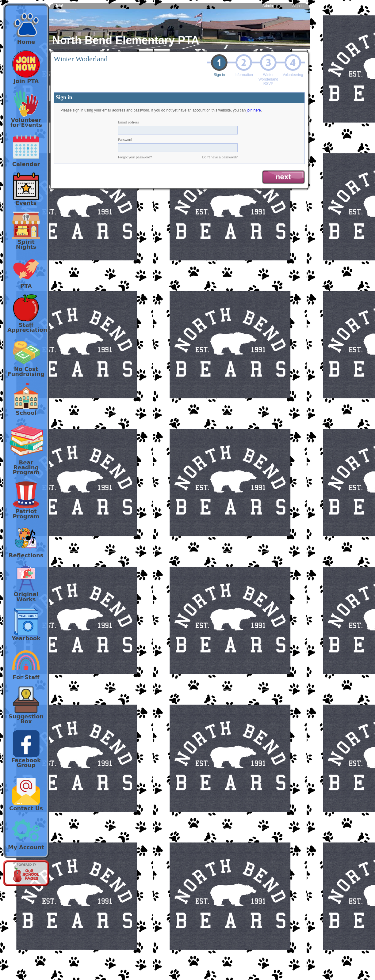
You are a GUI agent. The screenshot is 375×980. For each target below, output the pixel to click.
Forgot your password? (135, 157)
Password (125, 140)
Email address (128, 122)
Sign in (298, 6)
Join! (59, 6)
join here (254, 110)
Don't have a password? (220, 157)
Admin (268, 6)
